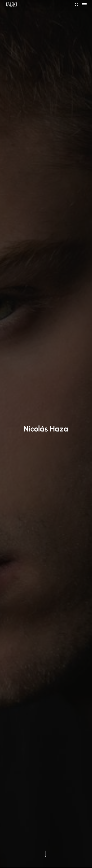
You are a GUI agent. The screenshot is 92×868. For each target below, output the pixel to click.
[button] (84, 5)
